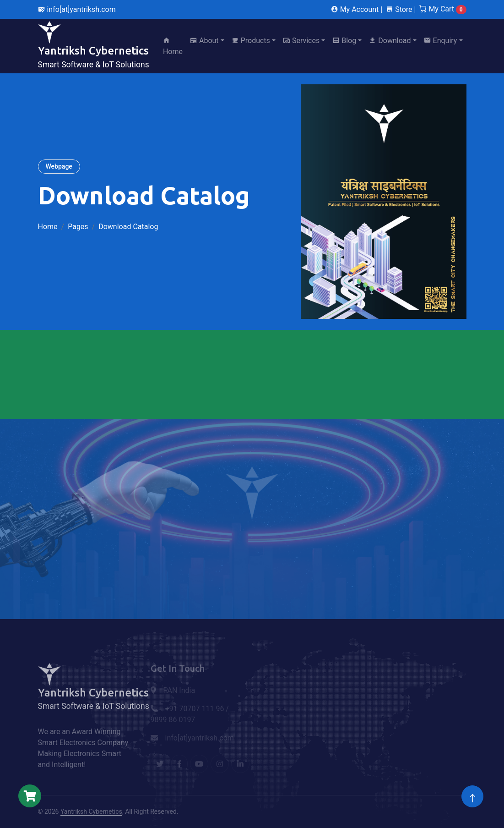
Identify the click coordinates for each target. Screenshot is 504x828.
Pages (78, 227)
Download (390, 41)
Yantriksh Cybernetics (91, 812)
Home (173, 46)
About (204, 41)
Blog (344, 41)
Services (301, 41)
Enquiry (441, 41)
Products (251, 41)
